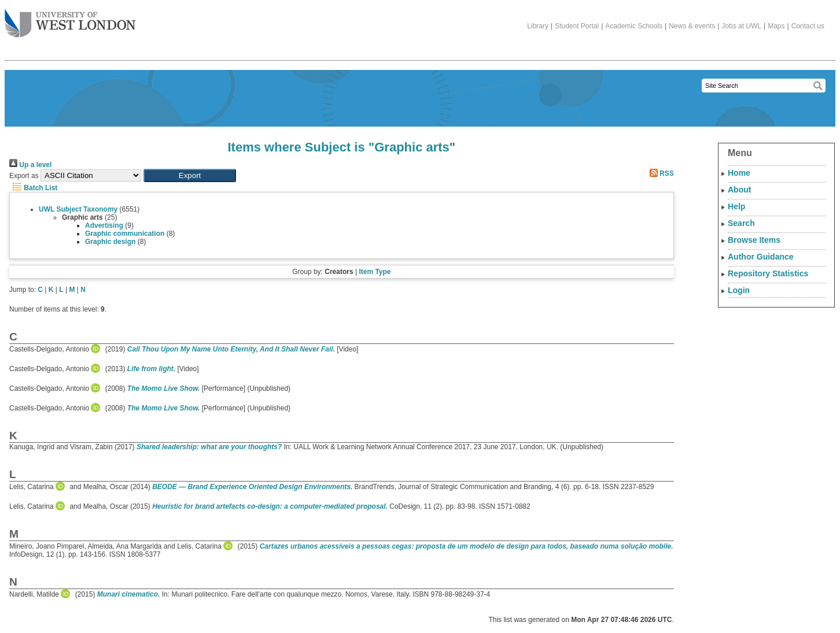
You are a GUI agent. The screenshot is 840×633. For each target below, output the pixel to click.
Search (741, 223)
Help (736, 206)
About (739, 190)
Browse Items (754, 240)
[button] (190, 175)
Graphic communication (125, 234)
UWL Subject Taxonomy (78, 209)
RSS (660, 173)
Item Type (375, 272)
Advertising (104, 225)
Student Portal (577, 26)
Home (739, 173)
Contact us (808, 26)
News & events (692, 26)
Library (538, 26)
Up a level (30, 165)
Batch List (33, 188)
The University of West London (70, 19)
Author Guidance (761, 257)
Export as (24, 176)
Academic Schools (634, 26)
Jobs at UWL (741, 26)
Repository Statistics (768, 273)
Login (739, 290)
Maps (776, 26)
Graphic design (110, 242)
